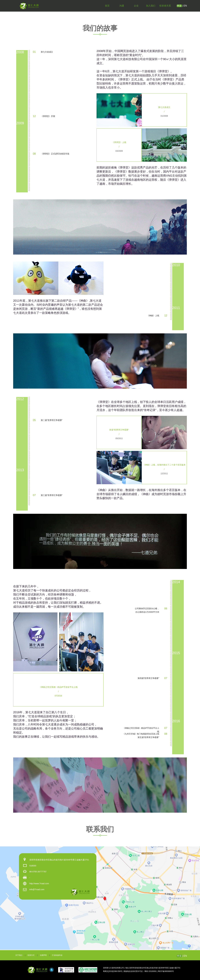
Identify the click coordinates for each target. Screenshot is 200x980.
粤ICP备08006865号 (166, 971)
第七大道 (29, 6)
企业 (136, 6)
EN (185, 6)
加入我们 (151, 6)
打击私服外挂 (57, 955)
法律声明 (43, 955)
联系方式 (31, 955)
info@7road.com (37, 889)
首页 (107, 6)
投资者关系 (165, 6)
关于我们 (19, 955)
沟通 (122, 6)
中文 (179, 6)
